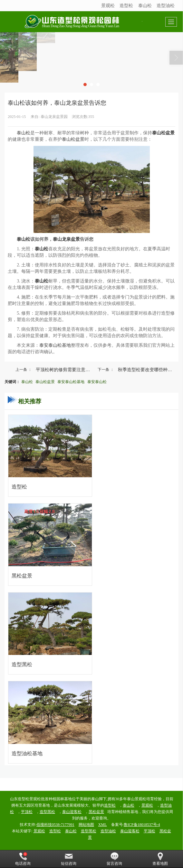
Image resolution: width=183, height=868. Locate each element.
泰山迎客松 (72, 812)
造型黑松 (47, 812)
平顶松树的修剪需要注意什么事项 (66, 370)
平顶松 (27, 812)
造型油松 (166, 5)
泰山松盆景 (73, 139)
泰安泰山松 (97, 382)
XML (103, 825)
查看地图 (160, 859)
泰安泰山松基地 (55, 345)
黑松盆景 (96, 812)
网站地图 (86, 825)
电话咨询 (23, 859)
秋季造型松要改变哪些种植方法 (148, 370)
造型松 (126, 5)
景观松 (108, 5)
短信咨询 (69, 859)
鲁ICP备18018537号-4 (142, 825)
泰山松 (145, 5)
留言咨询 (114, 859)
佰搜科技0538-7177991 (55, 825)
